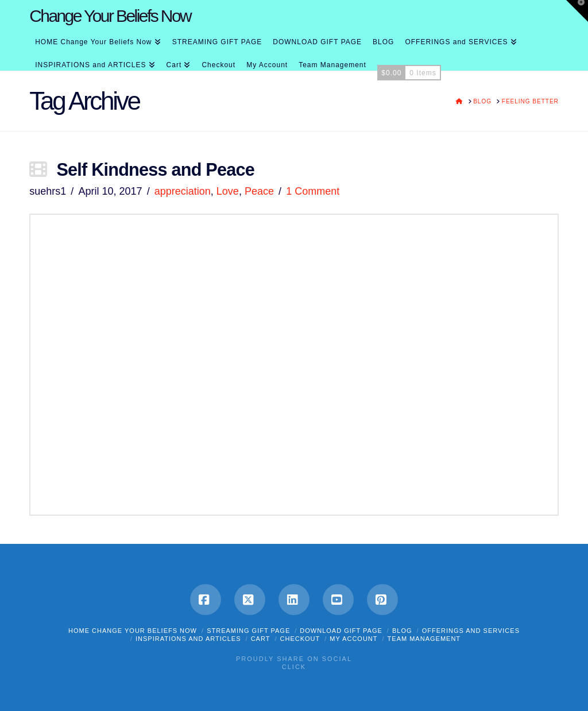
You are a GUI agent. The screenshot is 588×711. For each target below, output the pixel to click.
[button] (577, 11)
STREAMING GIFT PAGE (248, 631)
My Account (353, 639)
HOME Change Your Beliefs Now (133, 631)
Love (228, 191)
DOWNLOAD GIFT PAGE (341, 631)
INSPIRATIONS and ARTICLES (188, 639)
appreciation (183, 191)
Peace (259, 191)
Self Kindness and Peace (155, 169)
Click (294, 667)
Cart (261, 639)
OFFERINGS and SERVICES (471, 631)
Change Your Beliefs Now (110, 16)
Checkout (300, 639)
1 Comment (313, 191)
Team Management (424, 639)
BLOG (402, 631)
